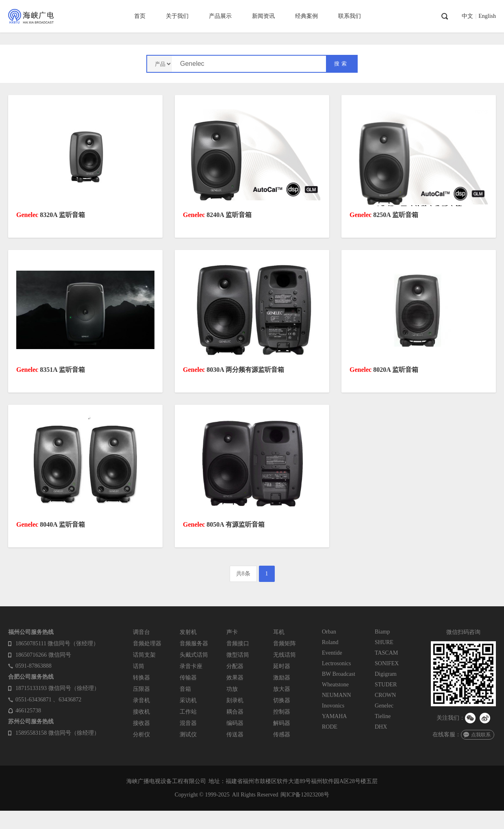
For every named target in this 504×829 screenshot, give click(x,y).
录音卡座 (191, 666)
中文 (467, 16)
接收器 (141, 723)
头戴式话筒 (194, 655)
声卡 (232, 632)
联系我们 (350, 16)
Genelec (384, 706)
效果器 (235, 678)
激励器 (282, 678)
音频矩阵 (285, 643)
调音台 (141, 632)
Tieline (383, 716)
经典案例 (306, 16)
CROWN (385, 695)
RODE (330, 727)
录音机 (141, 700)
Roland (330, 642)
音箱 (185, 689)
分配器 (235, 666)
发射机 (188, 632)
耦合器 (235, 712)
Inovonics (333, 706)
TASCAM (386, 653)
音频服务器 (194, 643)
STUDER (386, 685)
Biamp (382, 632)
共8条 (243, 574)
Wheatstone (335, 685)
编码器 (235, 723)
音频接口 (238, 643)
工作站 (188, 712)
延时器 (282, 666)
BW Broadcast (339, 674)
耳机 (279, 632)
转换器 (141, 678)
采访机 (188, 700)
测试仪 (188, 735)
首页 (140, 16)
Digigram (386, 674)
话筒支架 (144, 655)
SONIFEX (387, 663)
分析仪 (141, 735)
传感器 (282, 735)
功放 (232, 689)
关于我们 (177, 16)
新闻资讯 (263, 16)
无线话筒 (285, 655)
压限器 (141, 689)
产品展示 (220, 16)
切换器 (282, 700)
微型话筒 (238, 655)
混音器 (188, 723)
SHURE (384, 642)
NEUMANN (337, 695)
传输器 (188, 678)
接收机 (141, 712)
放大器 (282, 689)
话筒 (139, 666)
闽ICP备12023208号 (305, 795)
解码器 (282, 723)
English (487, 16)
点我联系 (481, 735)
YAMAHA (334, 716)
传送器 (235, 735)
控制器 (282, 712)
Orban (329, 632)
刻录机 (235, 700)
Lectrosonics (337, 663)
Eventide (332, 653)
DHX (381, 727)
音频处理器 (147, 643)
